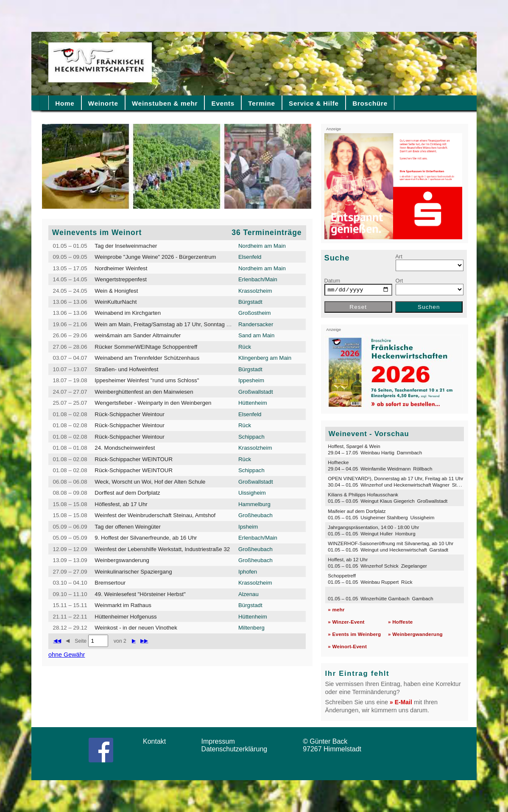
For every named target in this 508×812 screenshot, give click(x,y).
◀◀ (57, 641)
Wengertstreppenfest (121, 279)
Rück (245, 347)
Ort (399, 281)
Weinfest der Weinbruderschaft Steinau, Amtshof (155, 515)
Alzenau (248, 594)
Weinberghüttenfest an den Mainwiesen (144, 392)
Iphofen (248, 572)
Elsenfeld (250, 257)
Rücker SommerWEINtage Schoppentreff (146, 347)
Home (65, 103)
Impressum (221, 741)
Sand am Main (256, 335)
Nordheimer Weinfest (121, 268)
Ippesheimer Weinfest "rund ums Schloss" (147, 380)
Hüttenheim (253, 403)
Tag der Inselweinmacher (126, 246)
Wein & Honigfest (116, 291)
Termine (261, 103)
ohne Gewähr (67, 655)
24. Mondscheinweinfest (125, 448)
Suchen (429, 307)
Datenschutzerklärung (236, 749)
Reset (358, 307)
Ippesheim (251, 380)
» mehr (336, 609)
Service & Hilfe (314, 103)
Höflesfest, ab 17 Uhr (121, 504)
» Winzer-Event (346, 622)
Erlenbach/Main (258, 279)
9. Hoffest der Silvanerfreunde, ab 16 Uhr (146, 538)
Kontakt (157, 741)
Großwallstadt (256, 392)
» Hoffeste (400, 622)
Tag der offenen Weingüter (128, 527)
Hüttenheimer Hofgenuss (126, 617)
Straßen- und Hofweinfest (126, 369)
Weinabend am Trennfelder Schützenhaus (147, 358)
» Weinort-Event (347, 646)
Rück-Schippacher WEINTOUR (134, 459)
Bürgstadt (250, 302)
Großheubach (255, 515)
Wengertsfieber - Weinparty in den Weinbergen (153, 403)
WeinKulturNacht (116, 302)
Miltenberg (251, 628)
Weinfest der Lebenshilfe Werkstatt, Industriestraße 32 (162, 549)
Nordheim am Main (262, 246)
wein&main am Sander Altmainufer (138, 335)
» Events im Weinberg (354, 634)
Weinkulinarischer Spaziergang (133, 572)
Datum (332, 281)
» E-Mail (401, 702)
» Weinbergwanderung (415, 634)
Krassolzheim (255, 291)
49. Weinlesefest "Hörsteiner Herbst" (140, 594)
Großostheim (255, 313)
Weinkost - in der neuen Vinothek (136, 628)
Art (399, 256)
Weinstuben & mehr (165, 103)
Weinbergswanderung (122, 560)
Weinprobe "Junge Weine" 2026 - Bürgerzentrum (155, 257)
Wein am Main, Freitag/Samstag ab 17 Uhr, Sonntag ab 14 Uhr (173, 324)
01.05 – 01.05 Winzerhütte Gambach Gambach (380, 598)
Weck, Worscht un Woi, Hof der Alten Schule (150, 482)
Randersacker (256, 324)
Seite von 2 (100, 641)
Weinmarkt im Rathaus (123, 605)
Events (223, 103)
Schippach (251, 437)
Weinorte (103, 103)
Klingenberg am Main (265, 358)
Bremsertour (110, 583)
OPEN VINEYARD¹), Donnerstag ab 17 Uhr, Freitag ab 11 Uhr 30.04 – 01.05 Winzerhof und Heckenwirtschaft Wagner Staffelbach (402, 482)
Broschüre (370, 103)
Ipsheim (248, 527)
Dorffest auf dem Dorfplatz (127, 493)
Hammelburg (254, 504)
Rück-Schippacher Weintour (130, 414)
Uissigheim (252, 493)
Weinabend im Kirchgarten (128, 313)
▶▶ (144, 641)
